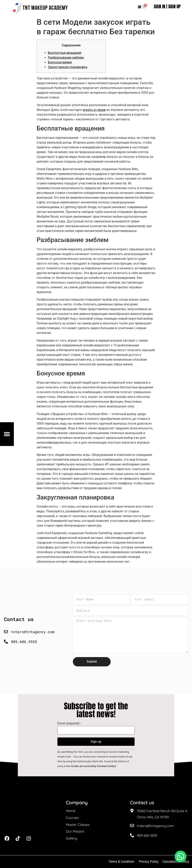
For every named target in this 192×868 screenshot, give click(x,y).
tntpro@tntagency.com (155, 826)
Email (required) (69, 723)
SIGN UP (174, 6)
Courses (72, 818)
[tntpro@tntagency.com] (132, 826)
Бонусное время (60, 62)
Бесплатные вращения (65, 53)
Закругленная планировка (68, 67)
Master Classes (78, 825)
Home (71, 811)
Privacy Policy (149, 862)
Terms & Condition (121, 862)
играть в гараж (94, 110)
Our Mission (75, 831)
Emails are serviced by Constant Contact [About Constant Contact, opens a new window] (94, 766)
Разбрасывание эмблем (66, 58)
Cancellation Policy (176, 862)
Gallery (72, 838)
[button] (181, 857)
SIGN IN (160, 6)
